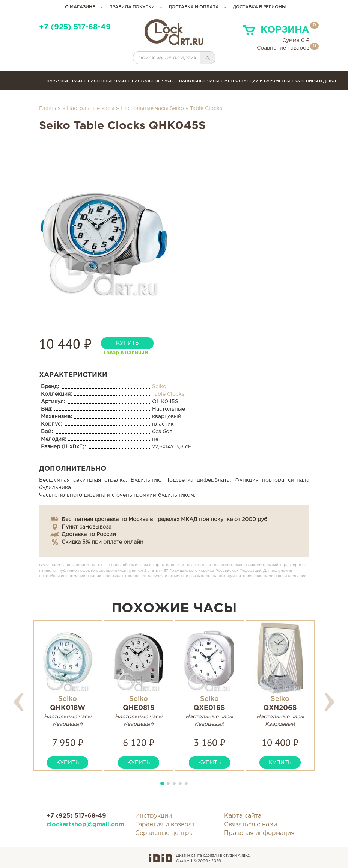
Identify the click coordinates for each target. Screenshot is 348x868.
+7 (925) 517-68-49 (75, 27)
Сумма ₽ (296, 41)
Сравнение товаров (283, 48)
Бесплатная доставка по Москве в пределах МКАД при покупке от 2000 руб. (165, 520)
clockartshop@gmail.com (85, 825)
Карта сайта (243, 816)
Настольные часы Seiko (152, 108)
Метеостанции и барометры (257, 81)
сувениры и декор (316, 81)
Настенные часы (107, 81)
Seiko (159, 387)
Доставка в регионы (259, 7)
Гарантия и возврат (165, 825)
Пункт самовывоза (87, 527)
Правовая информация (259, 833)
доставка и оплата (194, 7)
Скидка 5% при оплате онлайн (102, 542)
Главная (50, 108)
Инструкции (154, 816)
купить (127, 343)
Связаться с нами (251, 825)
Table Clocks (206, 108)
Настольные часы (153, 81)
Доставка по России (89, 535)
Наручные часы (64, 81)
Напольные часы (199, 81)
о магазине (80, 7)
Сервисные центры (164, 833)
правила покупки (132, 7)
